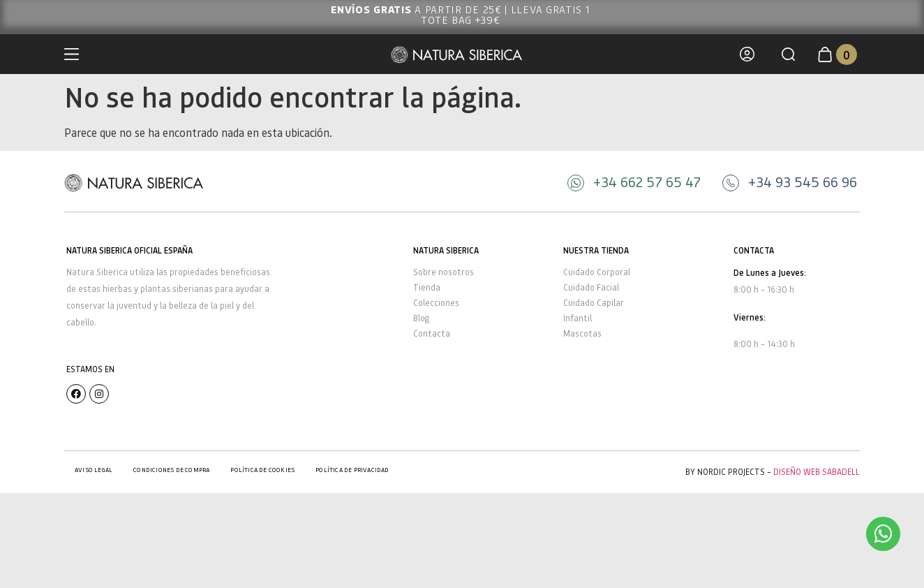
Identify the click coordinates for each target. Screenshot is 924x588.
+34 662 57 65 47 (647, 182)
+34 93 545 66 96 (803, 182)
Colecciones (436, 303)
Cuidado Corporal (597, 272)
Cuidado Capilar (594, 303)
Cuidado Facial (591, 287)
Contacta (432, 333)
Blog (421, 318)
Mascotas (582, 333)
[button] (788, 54)
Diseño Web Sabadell (817, 472)
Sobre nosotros (444, 272)
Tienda (427, 287)
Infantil (577, 318)
